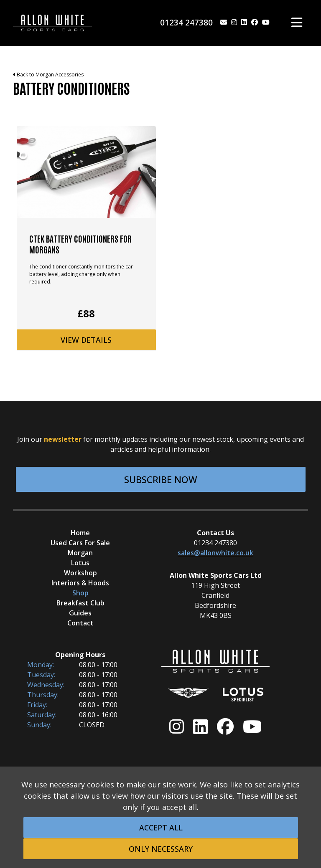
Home (80, 533)
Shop (80, 593)
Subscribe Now (161, 479)
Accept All (161, 828)
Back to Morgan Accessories (48, 75)
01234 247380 (186, 22)
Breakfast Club (80, 603)
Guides (80, 613)
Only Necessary (161, 849)
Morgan (80, 553)
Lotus (80, 563)
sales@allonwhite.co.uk (215, 553)
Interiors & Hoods (80, 583)
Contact (80, 623)
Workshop (80, 573)
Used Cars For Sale (80, 543)
